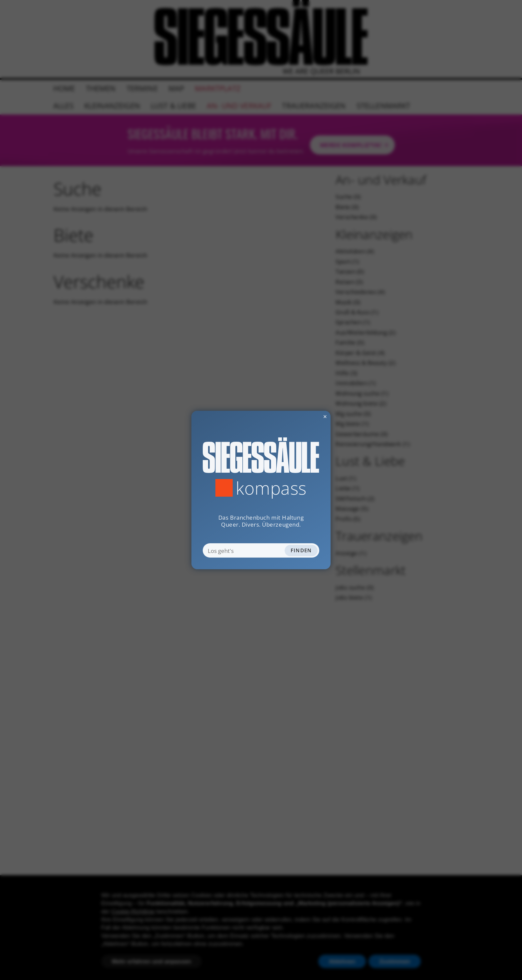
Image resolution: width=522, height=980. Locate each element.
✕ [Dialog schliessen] (308, 416)
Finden (301, 550)
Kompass (271, 488)
